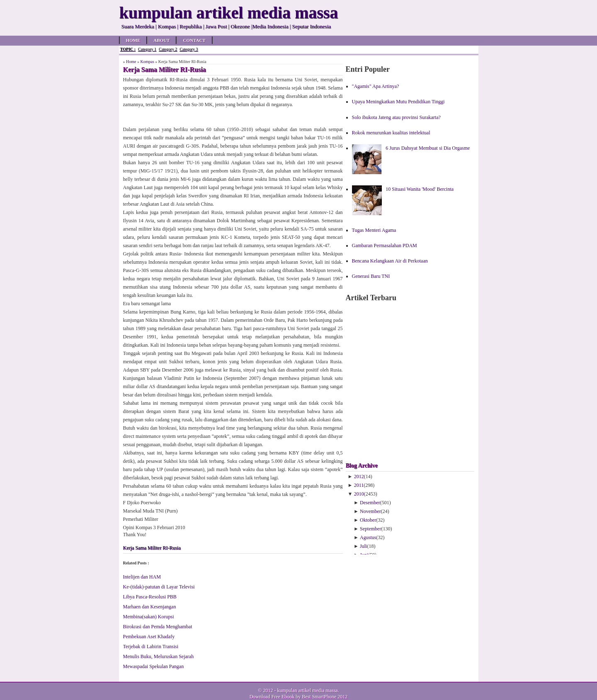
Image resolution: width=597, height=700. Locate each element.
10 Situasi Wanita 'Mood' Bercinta (420, 189)
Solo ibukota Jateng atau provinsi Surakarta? (396, 117)
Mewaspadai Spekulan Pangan (154, 666)
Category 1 (147, 49)
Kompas (147, 62)
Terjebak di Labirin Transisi (151, 647)
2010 (359, 494)
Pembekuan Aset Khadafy (149, 637)
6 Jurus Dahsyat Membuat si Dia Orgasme (428, 148)
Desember (370, 503)
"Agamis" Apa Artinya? (376, 86)
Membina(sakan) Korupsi (149, 617)
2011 (359, 485)
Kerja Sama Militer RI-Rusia (152, 548)
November (370, 511)
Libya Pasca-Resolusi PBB (150, 597)
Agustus (368, 537)
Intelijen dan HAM (142, 577)
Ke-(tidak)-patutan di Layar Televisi (159, 587)
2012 (359, 476)
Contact (194, 40)
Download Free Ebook (272, 697)
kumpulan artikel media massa (307, 690)
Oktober (368, 520)
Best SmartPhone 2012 (325, 697)
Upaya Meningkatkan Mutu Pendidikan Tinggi (398, 102)
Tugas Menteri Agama (374, 230)
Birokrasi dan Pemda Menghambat (158, 627)
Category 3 (189, 49)
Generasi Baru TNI (371, 276)
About (161, 40)
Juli (363, 546)
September (370, 529)
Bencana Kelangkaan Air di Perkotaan (390, 261)
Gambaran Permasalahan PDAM (385, 245)
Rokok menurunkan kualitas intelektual (391, 133)
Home (133, 40)
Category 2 (168, 49)
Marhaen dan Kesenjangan (150, 607)
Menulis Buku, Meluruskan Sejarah (159, 656)
